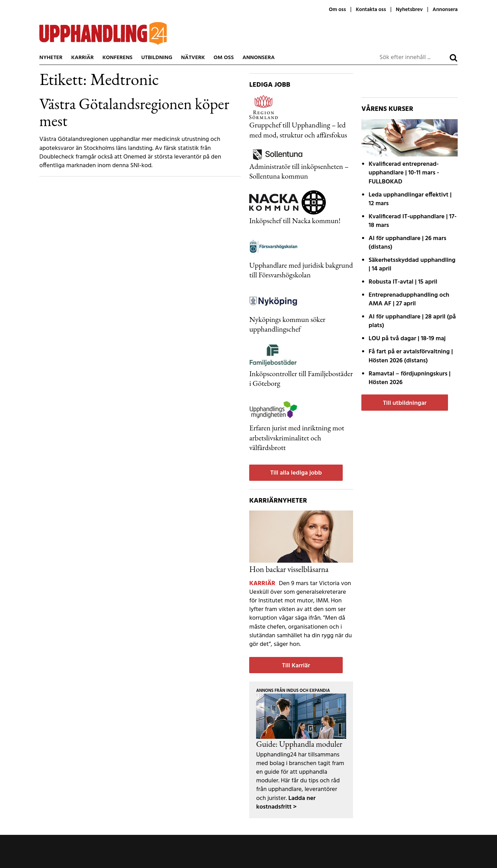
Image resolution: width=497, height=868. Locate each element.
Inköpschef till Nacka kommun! (295, 220)
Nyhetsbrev (409, 10)
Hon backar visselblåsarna (289, 569)
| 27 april (409, 299)
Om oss (337, 10)
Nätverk (193, 58)
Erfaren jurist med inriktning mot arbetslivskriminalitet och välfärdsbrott (297, 437)
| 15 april (403, 282)
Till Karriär (296, 666)
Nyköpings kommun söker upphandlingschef (287, 324)
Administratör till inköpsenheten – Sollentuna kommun (299, 171)
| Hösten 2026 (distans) (411, 356)
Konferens (118, 58)
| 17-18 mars (413, 221)
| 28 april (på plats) (412, 321)
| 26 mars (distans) (407, 243)
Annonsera (445, 10)
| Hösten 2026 (410, 378)
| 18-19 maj (407, 339)
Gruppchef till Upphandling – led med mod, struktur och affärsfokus (298, 130)
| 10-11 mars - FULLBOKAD (404, 173)
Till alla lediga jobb (296, 473)
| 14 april (412, 265)
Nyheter (51, 58)
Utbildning (157, 58)
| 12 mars (410, 199)
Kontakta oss (371, 10)
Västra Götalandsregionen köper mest (134, 112)
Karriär (82, 58)
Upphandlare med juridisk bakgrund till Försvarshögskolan (301, 270)
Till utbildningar (405, 403)
